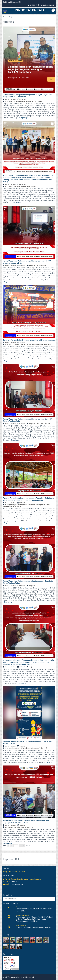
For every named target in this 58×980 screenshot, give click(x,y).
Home (5, 17)
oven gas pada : (21, 925)
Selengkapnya (23, 118)
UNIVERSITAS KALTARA (29, 10)
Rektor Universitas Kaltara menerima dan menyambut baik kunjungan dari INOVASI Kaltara (26, 822)
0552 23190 (33, 5)
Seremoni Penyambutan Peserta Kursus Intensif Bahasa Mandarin (29, 340)
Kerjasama (13, 17)
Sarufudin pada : (21, 907)
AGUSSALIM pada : (22, 915)
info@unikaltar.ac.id (48, 5)
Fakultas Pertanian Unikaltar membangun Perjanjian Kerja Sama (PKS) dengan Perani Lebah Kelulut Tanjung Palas (28, 499)
